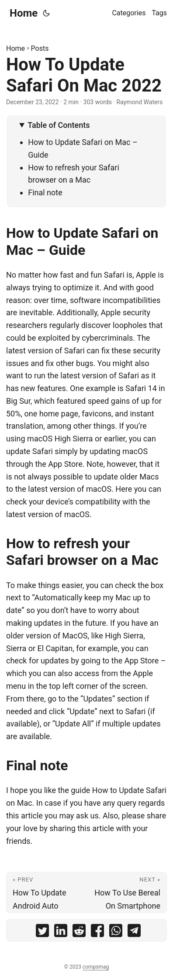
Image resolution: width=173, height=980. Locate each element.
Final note (45, 192)
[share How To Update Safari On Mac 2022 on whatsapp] (116, 932)
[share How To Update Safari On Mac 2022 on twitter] (42, 932)
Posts (40, 48)
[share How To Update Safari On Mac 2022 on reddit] (79, 932)
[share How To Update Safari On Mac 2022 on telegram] (134, 932)
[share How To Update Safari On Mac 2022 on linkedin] (61, 932)
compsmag (96, 967)
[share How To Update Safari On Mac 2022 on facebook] (97, 932)
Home (24, 13)
